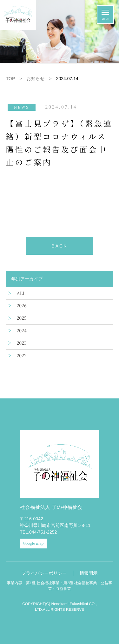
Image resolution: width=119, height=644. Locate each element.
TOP (11, 78)
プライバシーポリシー (44, 573)
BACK (59, 246)
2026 (22, 306)
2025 (22, 318)
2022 (22, 356)
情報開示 (89, 573)
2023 (22, 343)
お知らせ (35, 78)
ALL (21, 293)
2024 (22, 331)
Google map (33, 543)
